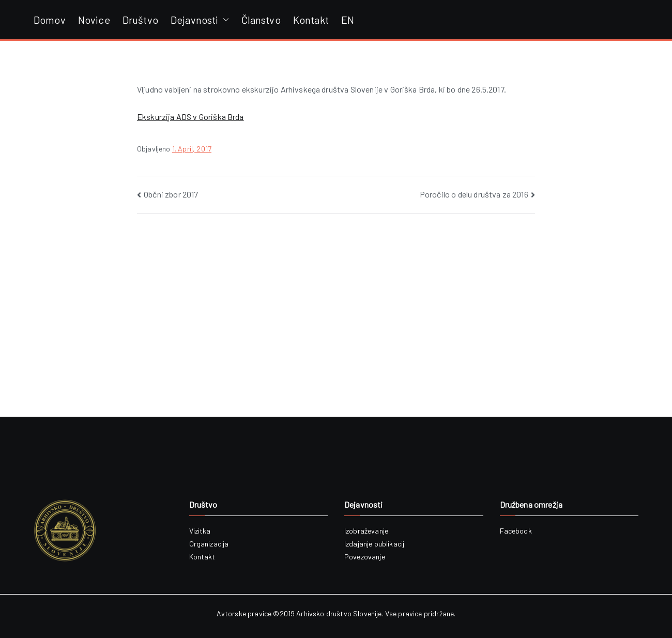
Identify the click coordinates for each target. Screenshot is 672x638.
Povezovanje (365, 557)
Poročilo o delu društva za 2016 (474, 194)
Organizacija (209, 544)
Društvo (140, 20)
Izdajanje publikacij (374, 544)
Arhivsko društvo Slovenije (339, 613)
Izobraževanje (366, 531)
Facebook (516, 531)
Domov (50, 20)
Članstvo (261, 20)
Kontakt (311, 20)
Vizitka (200, 531)
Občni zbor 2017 (171, 194)
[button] (224, 20)
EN (348, 20)
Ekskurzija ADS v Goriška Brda (190, 117)
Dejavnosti (200, 20)
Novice (94, 20)
